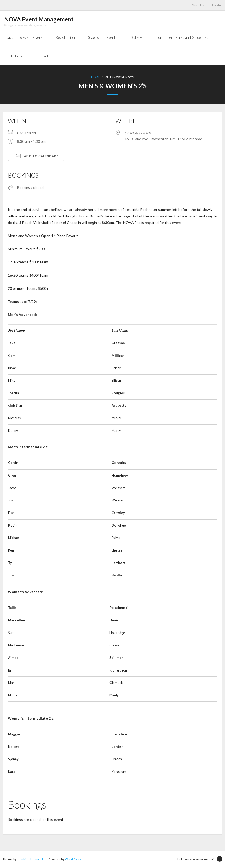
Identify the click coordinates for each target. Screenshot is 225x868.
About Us (198, 5)
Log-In (217, 5)
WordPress (73, 860)
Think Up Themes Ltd (32, 860)
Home (96, 78)
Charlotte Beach (138, 133)
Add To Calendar (36, 156)
